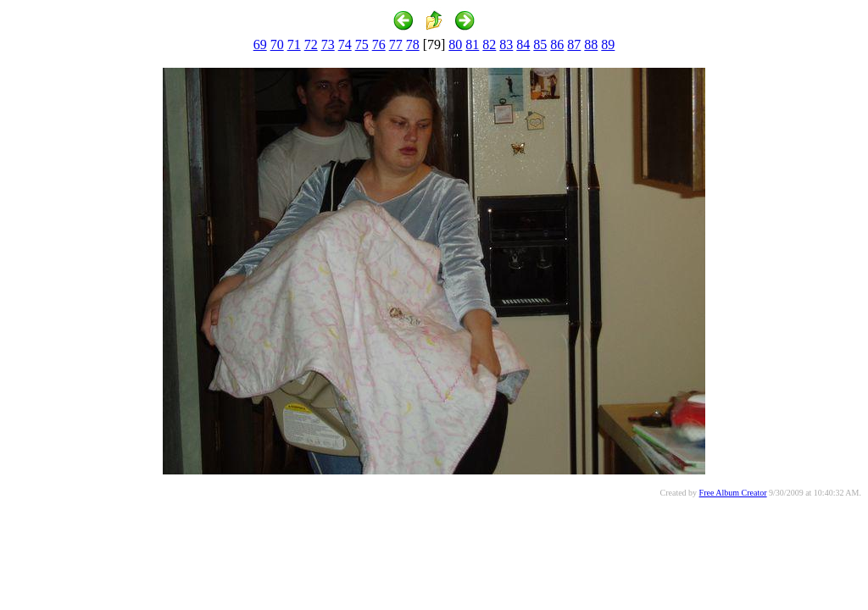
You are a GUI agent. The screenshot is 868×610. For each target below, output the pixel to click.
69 (260, 44)
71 (294, 44)
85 (540, 44)
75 (362, 44)
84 (523, 44)
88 (591, 44)
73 (328, 44)
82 (489, 44)
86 (557, 44)
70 (277, 44)
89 (608, 44)
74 (345, 44)
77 (396, 44)
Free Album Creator (733, 493)
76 (379, 44)
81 (472, 44)
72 (311, 44)
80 (455, 44)
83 (506, 44)
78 (413, 44)
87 (574, 44)
